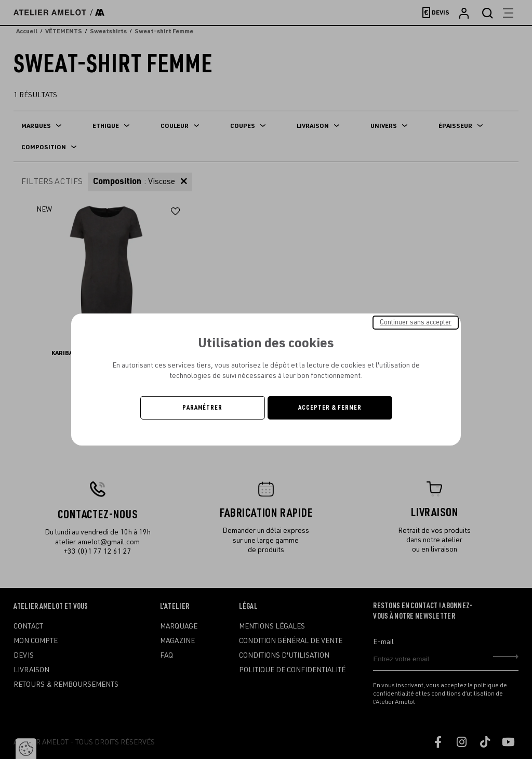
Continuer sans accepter (416, 322)
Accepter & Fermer (330, 408)
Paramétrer (202, 408)
